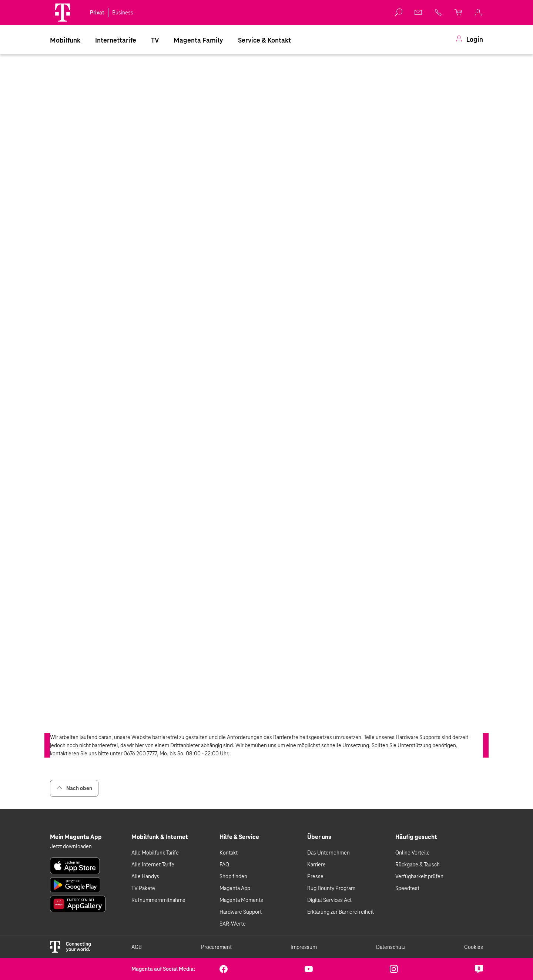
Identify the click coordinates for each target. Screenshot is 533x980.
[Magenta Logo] (63, 13)
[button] (63, 13)
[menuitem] (65, 40)
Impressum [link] (304, 947)
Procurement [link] (216, 947)
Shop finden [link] (233, 876)
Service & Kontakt (264, 40)
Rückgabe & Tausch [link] (418, 865)
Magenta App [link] (235, 888)
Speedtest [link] (407, 888)
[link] (419, 12)
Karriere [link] (316, 865)
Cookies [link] (474, 947)
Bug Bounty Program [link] (331, 888)
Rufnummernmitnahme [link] (158, 900)
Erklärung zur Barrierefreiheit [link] (341, 912)
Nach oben (74, 788)
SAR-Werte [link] (233, 924)
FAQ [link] (224, 865)
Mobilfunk (65, 40)
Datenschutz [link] (391, 947)
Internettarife (116, 40)
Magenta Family (198, 40)
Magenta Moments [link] (241, 900)
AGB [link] (137, 947)
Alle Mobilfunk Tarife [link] (155, 853)
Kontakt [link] (229, 853)
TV (155, 40)
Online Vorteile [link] (413, 853)
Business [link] (123, 13)
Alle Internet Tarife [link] (153, 865)
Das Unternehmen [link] (328, 853)
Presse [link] (315, 876)
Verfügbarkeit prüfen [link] (419, 876)
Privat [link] (97, 13)
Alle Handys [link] (145, 876)
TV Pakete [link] (143, 888)
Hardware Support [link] (241, 912)
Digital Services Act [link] (329, 900)
